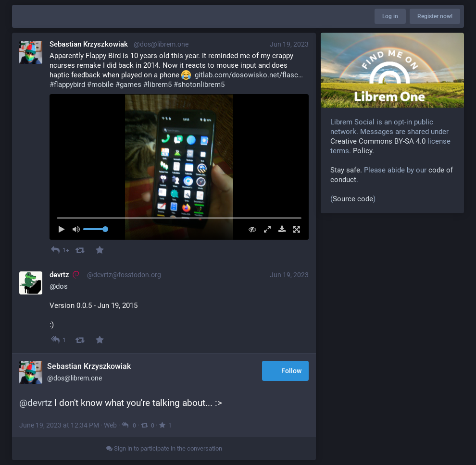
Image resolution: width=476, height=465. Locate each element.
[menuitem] (179, 167)
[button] (179, 167)
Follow (285, 371)
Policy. (363, 151)
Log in (390, 16)
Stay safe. (346, 170)
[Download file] (280, 229)
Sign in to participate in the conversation (164, 448)
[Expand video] (265, 229)
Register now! (435, 16)
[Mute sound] (79, 229)
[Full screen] (294, 229)
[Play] (64, 229)
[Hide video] (250, 229)
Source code (353, 199)
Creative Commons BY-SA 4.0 (378, 141)
